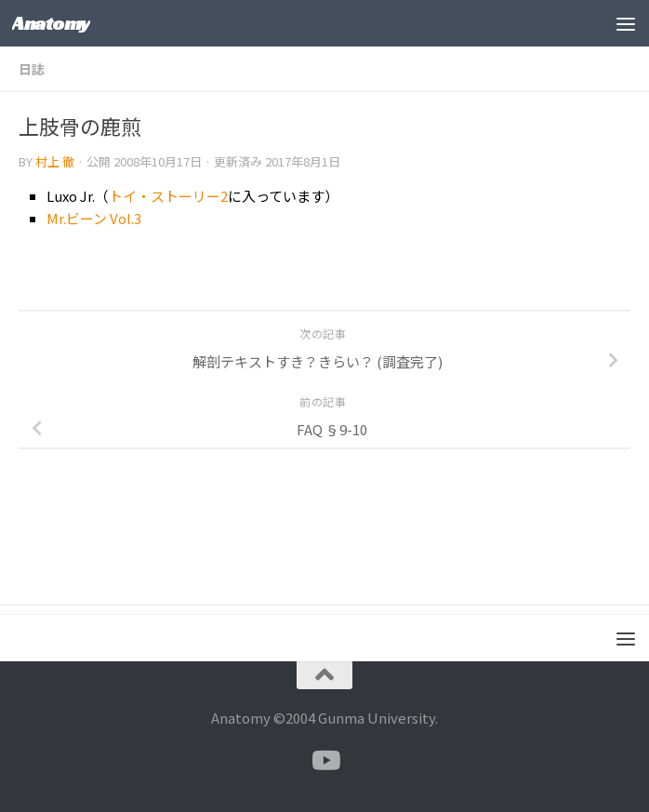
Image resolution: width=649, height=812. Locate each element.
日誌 (32, 69)
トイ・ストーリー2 (168, 196)
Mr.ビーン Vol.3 (94, 218)
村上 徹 (55, 161)
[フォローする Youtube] (324, 761)
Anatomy (51, 23)
